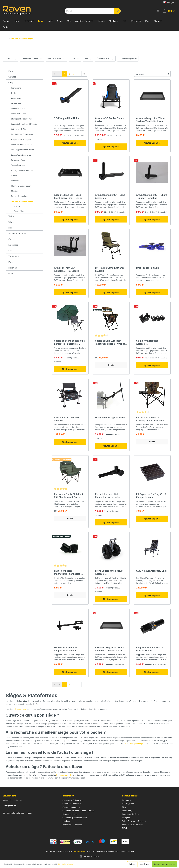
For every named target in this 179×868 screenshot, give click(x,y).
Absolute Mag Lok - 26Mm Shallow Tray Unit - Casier (150, 120)
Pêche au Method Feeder (21, 145)
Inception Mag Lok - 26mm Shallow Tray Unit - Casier (109, 649)
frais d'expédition (79, 851)
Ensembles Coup (18, 160)
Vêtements (14, 256)
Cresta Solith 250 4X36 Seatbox (66, 419)
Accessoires (16, 103)
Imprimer (66, 821)
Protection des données (72, 825)
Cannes (14, 175)
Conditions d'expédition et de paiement (78, 811)
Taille (75, 59)
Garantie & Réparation (72, 804)
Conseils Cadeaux (18, 108)
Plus (10, 262)
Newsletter (127, 800)
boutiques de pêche (64, 775)
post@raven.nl (10, 805)
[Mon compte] (158, 11)
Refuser (132, 864)
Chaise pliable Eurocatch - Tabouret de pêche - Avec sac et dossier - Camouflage (111, 342)
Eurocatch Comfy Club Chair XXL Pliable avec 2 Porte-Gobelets (69, 496)
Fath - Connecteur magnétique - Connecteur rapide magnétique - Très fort (70, 572)
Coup (11, 82)
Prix (88, 59)
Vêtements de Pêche (20, 129)
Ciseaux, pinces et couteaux (22, 150)
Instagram (126, 818)
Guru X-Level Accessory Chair (152, 571)
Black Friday (127, 811)
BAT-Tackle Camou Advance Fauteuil (110, 269)
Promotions (16, 88)
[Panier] (169, 11)
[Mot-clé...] (89, 11)
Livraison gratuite (129, 59)
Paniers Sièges (19, 211)
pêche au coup (20, 709)
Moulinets (15, 191)
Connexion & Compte (71, 807)
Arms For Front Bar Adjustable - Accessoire (67, 269)
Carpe (11, 71)
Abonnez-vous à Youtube (132, 825)
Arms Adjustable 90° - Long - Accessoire (111, 196)
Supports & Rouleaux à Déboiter (24, 124)
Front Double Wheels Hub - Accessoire (110, 572)
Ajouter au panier (70, 143)
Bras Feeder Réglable (148, 268)
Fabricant (11, 59)
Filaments (15, 181)
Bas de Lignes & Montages (22, 134)
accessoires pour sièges (134, 743)
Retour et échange (70, 814)
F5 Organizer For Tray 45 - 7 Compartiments (151, 496)
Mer (10, 228)
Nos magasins (128, 804)
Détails (111, 365)
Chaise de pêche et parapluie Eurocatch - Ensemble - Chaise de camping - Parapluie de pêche (69, 342)
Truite (11, 216)
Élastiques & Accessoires (21, 119)
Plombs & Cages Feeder (21, 186)
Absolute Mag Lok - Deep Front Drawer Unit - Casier (68, 196)
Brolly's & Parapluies (20, 196)
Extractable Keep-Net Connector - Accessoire (107, 496)
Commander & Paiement (73, 800)
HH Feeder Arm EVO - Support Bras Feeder (66, 649)
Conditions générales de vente (75, 818)
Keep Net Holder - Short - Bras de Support (150, 649)
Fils (10, 251)
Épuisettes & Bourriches (21, 155)
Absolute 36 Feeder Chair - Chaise (109, 120)
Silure (11, 222)
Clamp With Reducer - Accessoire (148, 342)
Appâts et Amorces (17, 233)
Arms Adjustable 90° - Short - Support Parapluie (151, 196)
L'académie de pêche (131, 814)
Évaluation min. (105, 59)
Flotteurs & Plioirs (19, 114)
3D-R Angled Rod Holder (67, 118)
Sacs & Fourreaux (18, 165)
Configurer (145, 864)
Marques (13, 268)
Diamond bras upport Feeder (110, 418)
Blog (124, 807)
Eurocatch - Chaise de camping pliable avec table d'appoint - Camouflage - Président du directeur (150, 419)
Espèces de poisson (32, 59)
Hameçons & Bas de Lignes (22, 170)
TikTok (125, 828)
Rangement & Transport (21, 139)
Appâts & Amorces (19, 98)
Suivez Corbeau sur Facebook (134, 821)
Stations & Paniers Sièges (22, 201)
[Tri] (152, 74)
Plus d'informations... (66, 864)
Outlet (14, 93)
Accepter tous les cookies (164, 864)
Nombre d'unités (56, 59)
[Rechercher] (117, 11)
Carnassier (13, 77)
